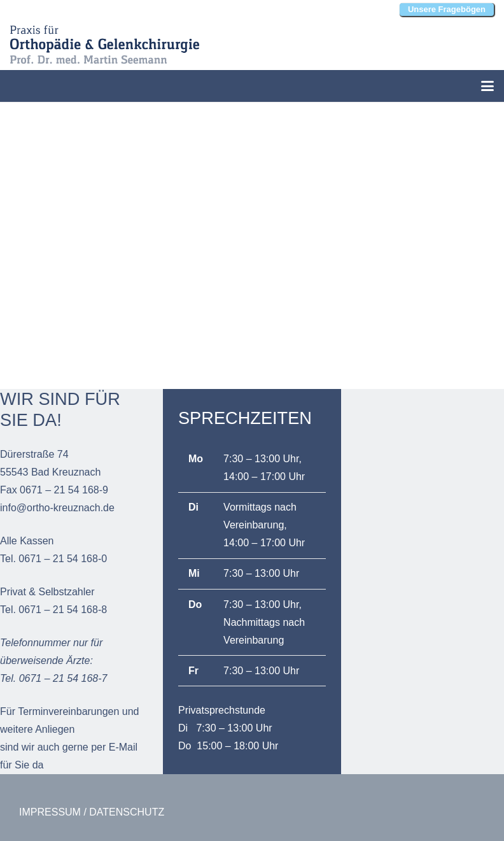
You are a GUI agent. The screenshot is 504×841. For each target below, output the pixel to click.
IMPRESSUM (50, 812)
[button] (487, 86)
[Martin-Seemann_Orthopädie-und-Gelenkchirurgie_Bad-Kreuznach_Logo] (105, 45)
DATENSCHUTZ (127, 812)
